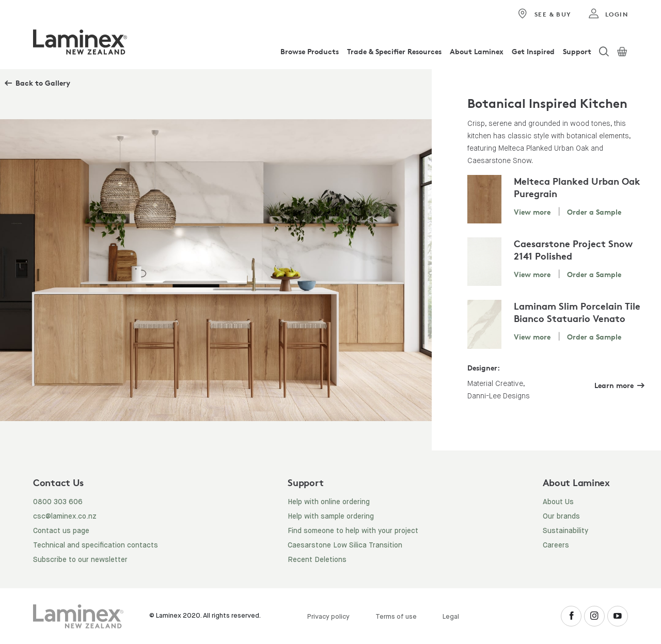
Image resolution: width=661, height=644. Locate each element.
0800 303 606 (58, 502)
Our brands (561, 517)
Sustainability (565, 531)
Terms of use (396, 617)
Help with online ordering (329, 502)
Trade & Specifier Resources (394, 51)
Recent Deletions (317, 560)
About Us (558, 502)
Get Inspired (533, 51)
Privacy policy (328, 617)
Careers (556, 545)
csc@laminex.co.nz (65, 517)
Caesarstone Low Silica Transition (345, 545)
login (608, 14)
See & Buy (544, 14)
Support (577, 51)
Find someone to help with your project (353, 531)
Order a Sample (594, 212)
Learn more (614, 385)
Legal (451, 617)
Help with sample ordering (331, 517)
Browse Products (310, 51)
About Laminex (477, 51)
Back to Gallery (43, 83)
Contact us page (61, 531)
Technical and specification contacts (96, 545)
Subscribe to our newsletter (80, 560)
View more (532, 212)
